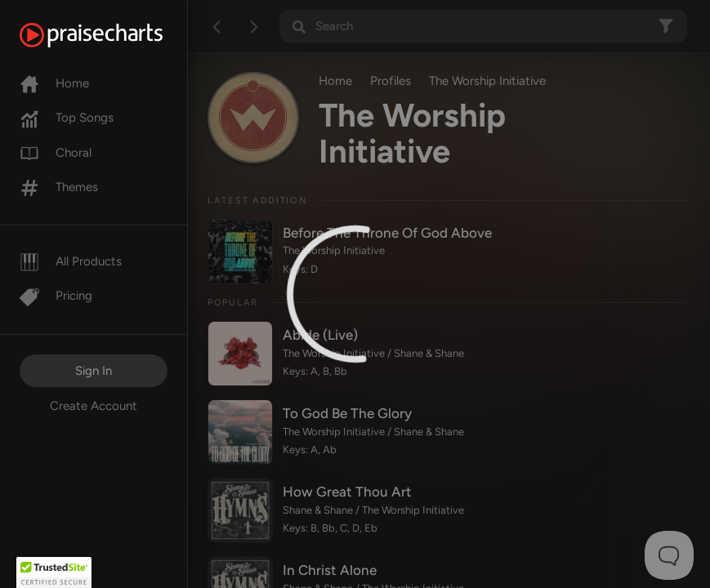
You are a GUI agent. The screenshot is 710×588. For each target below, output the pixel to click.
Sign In (94, 371)
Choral (56, 153)
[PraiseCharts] (112, 35)
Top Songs (67, 118)
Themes (59, 187)
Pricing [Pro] (56, 296)
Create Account (94, 406)
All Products (71, 261)
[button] (54, 572)
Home (54, 83)
